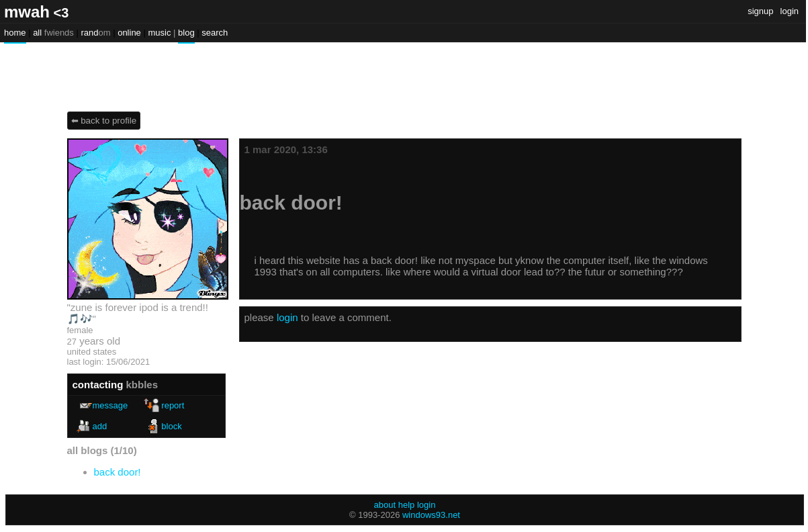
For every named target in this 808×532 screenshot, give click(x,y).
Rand (95, 33)
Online (129, 33)
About (385, 505)
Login (790, 11)
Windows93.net (431, 515)
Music (159, 33)
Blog (186, 33)
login (287, 317)
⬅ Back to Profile (104, 121)
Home (15, 33)
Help (407, 505)
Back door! (118, 472)
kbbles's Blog (115, 70)
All (53, 33)
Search (215, 33)
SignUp (760, 11)
